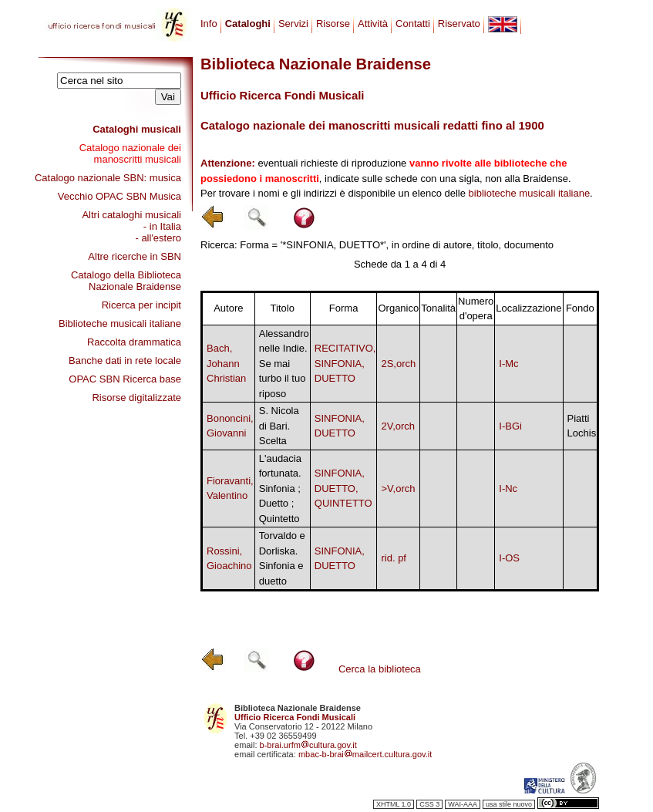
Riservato (459, 24)
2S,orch (398, 364)
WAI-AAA (463, 804)
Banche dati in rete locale (125, 361)
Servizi (293, 24)
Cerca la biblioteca (380, 669)
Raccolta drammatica (134, 342)
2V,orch (398, 426)
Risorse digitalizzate (136, 398)
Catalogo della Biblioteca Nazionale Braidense (126, 281)
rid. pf (394, 558)
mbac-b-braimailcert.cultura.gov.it (365, 754)
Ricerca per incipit (141, 305)
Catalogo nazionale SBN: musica (108, 178)
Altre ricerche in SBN (135, 256)
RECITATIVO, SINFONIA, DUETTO (345, 363)
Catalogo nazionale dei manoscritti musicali (130, 153)
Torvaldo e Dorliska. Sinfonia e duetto (282, 558)
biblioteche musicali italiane (530, 193)
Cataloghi (248, 24)
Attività (373, 24)
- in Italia (162, 226)
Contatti (413, 24)
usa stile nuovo (509, 804)
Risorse (333, 24)
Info (209, 24)
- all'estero (158, 238)
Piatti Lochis (582, 426)
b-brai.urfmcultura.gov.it (308, 745)
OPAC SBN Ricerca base (125, 379)
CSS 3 (429, 804)
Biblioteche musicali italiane (120, 323)
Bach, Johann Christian (226, 363)
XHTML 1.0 (394, 804)
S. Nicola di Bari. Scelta (279, 426)
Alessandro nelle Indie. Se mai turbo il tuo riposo (284, 364)
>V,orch (398, 489)
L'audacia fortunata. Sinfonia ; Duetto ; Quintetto (280, 489)
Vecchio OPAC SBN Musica (119, 196)
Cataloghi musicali (137, 129)
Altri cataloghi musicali (131, 215)
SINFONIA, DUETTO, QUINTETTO (343, 488)
